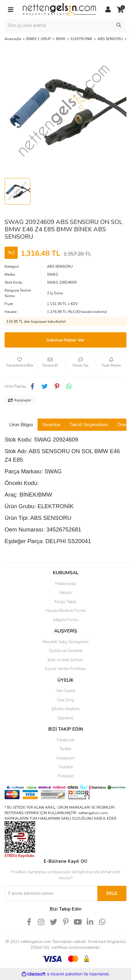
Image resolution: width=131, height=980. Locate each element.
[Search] (65, 25)
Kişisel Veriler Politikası (66, 669)
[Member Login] (108, 10)
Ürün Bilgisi (21, 425)
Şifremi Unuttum (65, 709)
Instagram (65, 758)
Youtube (65, 767)
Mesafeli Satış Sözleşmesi (65, 642)
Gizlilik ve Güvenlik (66, 651)
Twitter (66, 749)
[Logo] (59, 9)
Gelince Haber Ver (65, 340)
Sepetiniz (65, 718)
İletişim (65, 593)
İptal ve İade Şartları (65, 660)
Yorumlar (51, 425)
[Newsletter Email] (51, 893)
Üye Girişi (66, 700)
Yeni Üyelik (66, 691)
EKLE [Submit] (112, 893)
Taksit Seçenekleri (89, 425)
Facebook (65, 740)
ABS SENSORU (60, 266)
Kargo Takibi (66, 602)
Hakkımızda (65, 584)
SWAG (53, 274)
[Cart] (120, 10)
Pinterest (66, 776)
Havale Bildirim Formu (66, 611)
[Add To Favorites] (20, 365)
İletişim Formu (66, 620)
